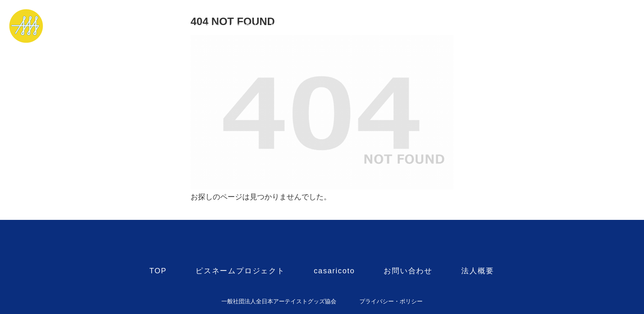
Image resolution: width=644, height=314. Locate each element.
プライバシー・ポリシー (391, 301)
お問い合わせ (408, 26)
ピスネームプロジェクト (240, 26)
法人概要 (477, 26)
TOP (158, 26)
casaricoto (334, 26)
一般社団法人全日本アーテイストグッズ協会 (279, 301)
